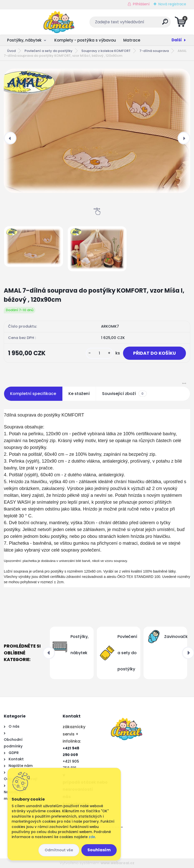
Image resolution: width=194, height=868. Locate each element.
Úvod (11, 51)
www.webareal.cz (117, 863)
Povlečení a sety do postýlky (48, 51)
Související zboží (124, 394)
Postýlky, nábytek (24, 40)
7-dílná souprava (154, 51)
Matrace (132, 40)
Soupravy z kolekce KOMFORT (106, 51)
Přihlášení (141, 4)
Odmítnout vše (59, 850)
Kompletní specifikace (33, 394)
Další (177, 40)
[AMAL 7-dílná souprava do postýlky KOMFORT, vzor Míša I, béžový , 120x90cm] (97, 131)
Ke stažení (79, 394)
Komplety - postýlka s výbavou (85, 40)
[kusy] (100, 353)
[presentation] (10, 138)
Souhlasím (99, 850)
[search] (158, 24)
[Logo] (35, 22)
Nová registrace (172, 4)
